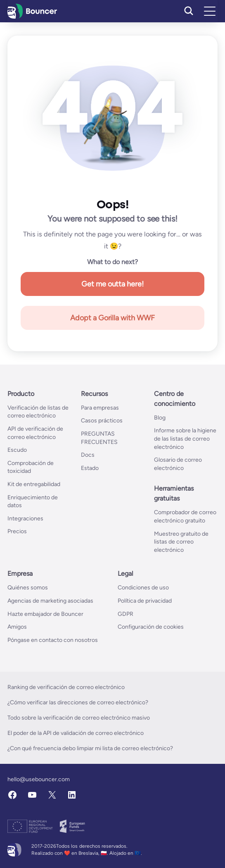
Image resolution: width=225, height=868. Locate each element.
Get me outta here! (113, 284)
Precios (17, 531)
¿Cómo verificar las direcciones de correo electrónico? (78, 702)
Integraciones (25, 519)
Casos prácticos (102, 421)
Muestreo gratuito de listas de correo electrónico (181, 542)
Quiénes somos (28, 588)
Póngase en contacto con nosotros (53, 640)
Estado (90, 468)
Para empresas (100, 408)
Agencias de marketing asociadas (50, 601)
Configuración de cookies (151, 627)
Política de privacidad (145, 601)
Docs (88, 455)
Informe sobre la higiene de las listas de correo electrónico (185, 439)
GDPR (126, 614)
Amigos (17, 627)
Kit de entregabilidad (34, 484)
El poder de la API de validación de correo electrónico (76, 733)
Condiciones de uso (143, 588)
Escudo (17, 450)
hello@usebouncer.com (39, 779)
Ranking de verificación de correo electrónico (66, 687)
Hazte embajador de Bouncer (45, 614)
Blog (160, 418)
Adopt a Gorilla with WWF (113, 318)
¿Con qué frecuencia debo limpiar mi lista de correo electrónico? (90, 748)
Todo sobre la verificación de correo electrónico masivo (79, 718)
